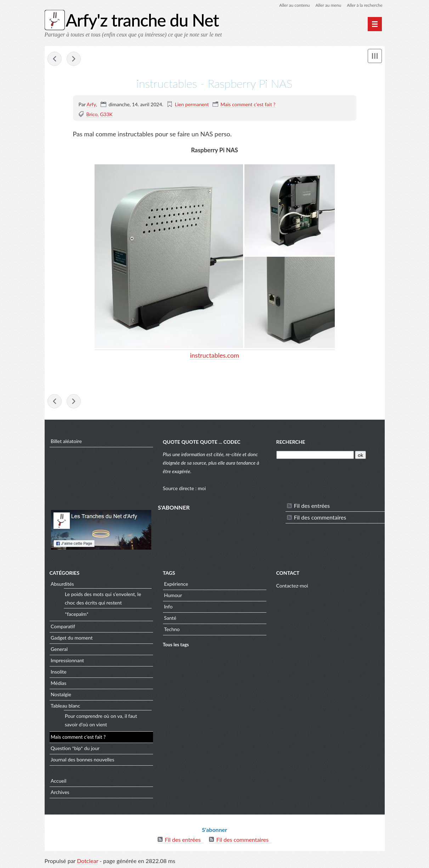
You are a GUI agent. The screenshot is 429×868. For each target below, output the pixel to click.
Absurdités (62, 584)
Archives (60, 792)
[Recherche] (315, 455)
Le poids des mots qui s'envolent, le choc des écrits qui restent (103, 598)
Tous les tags (176, 645)
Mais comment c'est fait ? (248, 104)
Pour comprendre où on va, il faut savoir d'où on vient (101, 720)
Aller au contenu (294, 5)
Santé (170, 618)
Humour (173, 595)
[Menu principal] (375, 24)
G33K (106, 114)
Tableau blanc (65, 706)
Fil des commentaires (320, 517)
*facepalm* (77, 614)
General (59, 649)
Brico (92, 114)
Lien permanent (192, 104)
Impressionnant (67, 660)
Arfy (91, 104)
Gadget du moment (72, 638)
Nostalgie (61, 694)
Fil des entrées (312, 506)
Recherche (291, 442)
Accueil (58, 781)
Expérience (176, 584)
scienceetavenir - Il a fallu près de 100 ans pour (74, 59)
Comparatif (63, 626)
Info (168, 606)
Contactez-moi (292, 586)
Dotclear (88, 861)
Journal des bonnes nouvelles (83, 759)
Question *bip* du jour (75, 748)
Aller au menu (328, 5)
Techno (172, 629)
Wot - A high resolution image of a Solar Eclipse (55, 59)
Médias (58, 683)
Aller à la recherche (365, 5)
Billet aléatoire (66, 441)
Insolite (59, 672)
